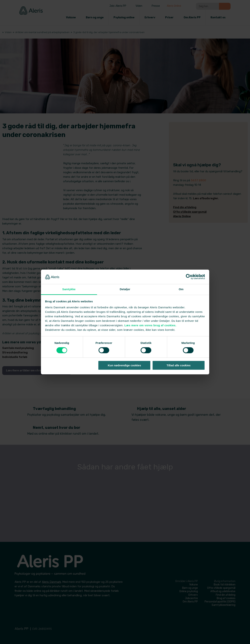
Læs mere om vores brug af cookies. (150, 325)
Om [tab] (181, 289)
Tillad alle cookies (179, 365)
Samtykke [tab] (69, 289)
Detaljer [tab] (125, 289)
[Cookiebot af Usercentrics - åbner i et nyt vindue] (189, 277)
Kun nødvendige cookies (125, 365)
